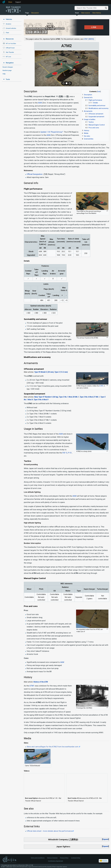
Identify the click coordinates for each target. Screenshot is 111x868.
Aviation (9, 24)
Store (10, 2)
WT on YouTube (11, 43)
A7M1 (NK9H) (89, 39)
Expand (105, 839)
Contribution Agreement (55, 861)
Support (18, 2)
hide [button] (99, 92)
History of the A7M (41, 682)
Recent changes (8, 67)
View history (97, 13)
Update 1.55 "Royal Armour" (52, 132)
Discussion (35, 13)
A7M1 (101, 386)
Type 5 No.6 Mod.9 (41, 400)
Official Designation (35, 174)
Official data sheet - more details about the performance (50, 831)
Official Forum (10, 48)
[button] (105, 839)
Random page (7, 70)
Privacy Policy (64, 858)
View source (86, 13)
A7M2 (39, 702)
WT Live (8, 57)
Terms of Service (52, 858)
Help (4, 74)
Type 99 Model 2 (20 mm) (44, 372)
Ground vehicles (11, 28)
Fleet (7, 33)
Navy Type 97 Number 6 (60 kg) (46, 397)
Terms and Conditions (38, 858)
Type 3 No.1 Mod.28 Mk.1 (69, 397)
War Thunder (10, 52)
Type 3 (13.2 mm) (61, 372)
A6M (40, 103)
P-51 (70, 453)
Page (27, 13)
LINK (94, 27)
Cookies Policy (76, 858)
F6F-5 (65, 453)
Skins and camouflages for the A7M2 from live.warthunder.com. (53, 747)
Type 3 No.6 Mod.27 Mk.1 (90, 397)
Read (77, 13)
